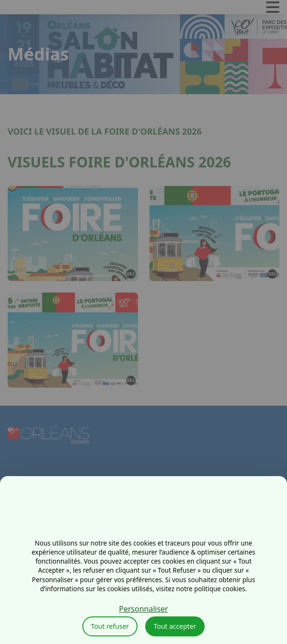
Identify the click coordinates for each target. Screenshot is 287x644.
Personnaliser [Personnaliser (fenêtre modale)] (143, 609)
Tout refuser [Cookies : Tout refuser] (110, 626)
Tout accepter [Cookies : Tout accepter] (175, 626)
